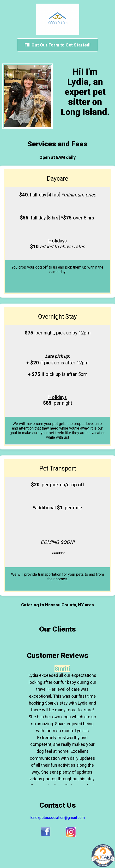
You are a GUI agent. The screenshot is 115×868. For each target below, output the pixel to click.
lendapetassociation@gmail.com (57, 818)
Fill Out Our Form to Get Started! (57, 45)
